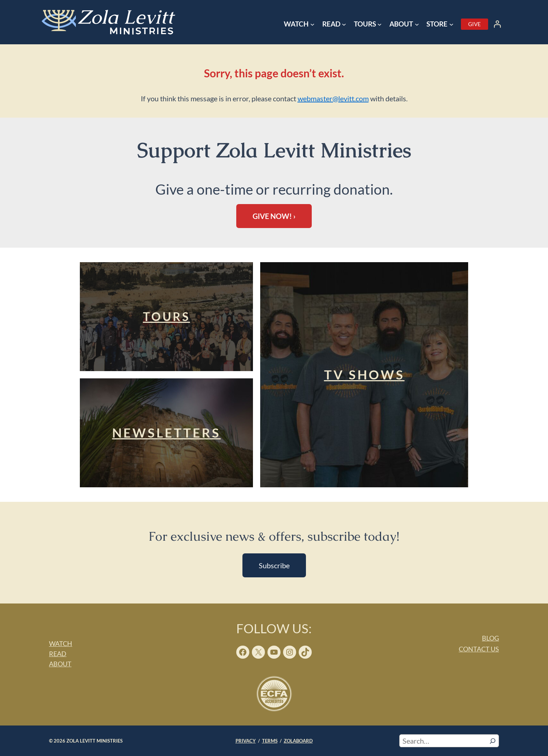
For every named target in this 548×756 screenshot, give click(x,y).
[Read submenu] (344, 24)
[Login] (497, 24)
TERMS (270, 741)
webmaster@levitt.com (333, 98)
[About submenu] (417, 24)
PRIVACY (246, 741)
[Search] (493, 741)
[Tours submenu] (380, 24)
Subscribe (274, 565)
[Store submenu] (451, 24)
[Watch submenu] (312, 24)
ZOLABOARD (298, 741)
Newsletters (166, 432)
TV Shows (364, 374)
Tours (167, 316)
